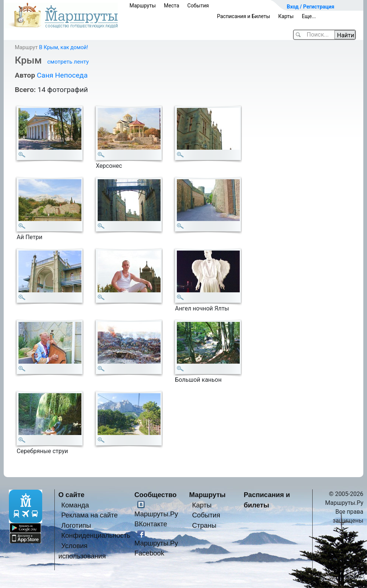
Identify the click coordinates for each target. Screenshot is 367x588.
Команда (75, 505)
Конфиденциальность (96, 535)
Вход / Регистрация (311, 7)
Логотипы (76, 525)
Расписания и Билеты (243, 16)
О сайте (72, 495)
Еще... (309, 16)
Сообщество (155, 495)
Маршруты (143, 6)
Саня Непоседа (62, 75)
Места (171, 6)
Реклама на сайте (90, 515)
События (198, 6)
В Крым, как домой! (63, 47)
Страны (204, 525)
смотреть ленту (68, 62)
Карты (286, 16)
